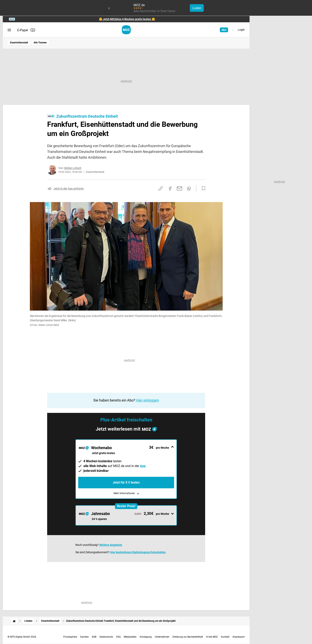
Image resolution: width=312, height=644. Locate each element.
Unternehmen (162, 637)
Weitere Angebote (111, 545)
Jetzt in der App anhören (69, 189)
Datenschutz (106, 637)
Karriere (84, 637)
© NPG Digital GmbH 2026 (22, 637)
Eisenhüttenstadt (19, 43)
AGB (94, 637)
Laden (197, 8)
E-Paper (26, 30)
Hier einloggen (148, 400)
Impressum (239, 637)
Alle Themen (40, 43)
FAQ (118, 637)
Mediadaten (130, 637)
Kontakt (225, 637)
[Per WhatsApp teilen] (189, 189)
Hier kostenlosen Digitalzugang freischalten (138, 552)
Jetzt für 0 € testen (126, 482)
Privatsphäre (70, 637)
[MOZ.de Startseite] (126, 30)
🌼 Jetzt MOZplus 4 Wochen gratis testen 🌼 (127, 19)
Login (241, 30)
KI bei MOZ (212, 637)
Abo (224, 30)
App (143, 466)
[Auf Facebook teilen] (170, 189)
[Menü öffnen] (9, 30)
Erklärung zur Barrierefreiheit (188, 637)
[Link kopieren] (161, 189)
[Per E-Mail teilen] (180, 189)
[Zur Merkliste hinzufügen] (202, 189)
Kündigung (146, 637)
